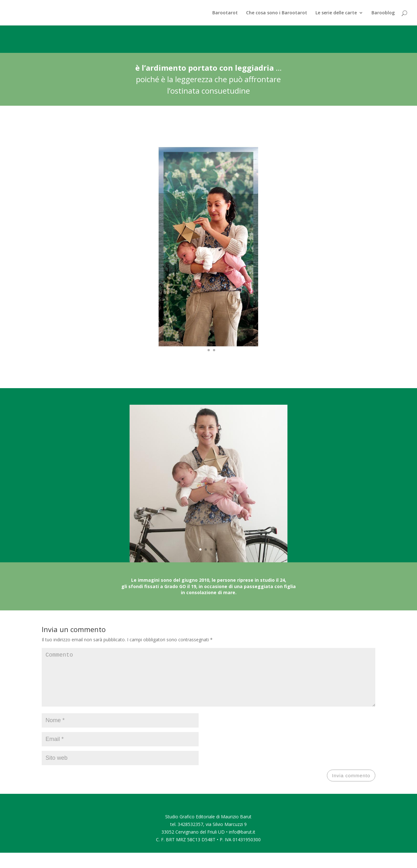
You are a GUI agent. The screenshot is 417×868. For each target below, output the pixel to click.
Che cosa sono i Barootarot (277, 13)
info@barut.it (242, 842)
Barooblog (383, 13)
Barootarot (225, 13)
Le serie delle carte (336, 13)
